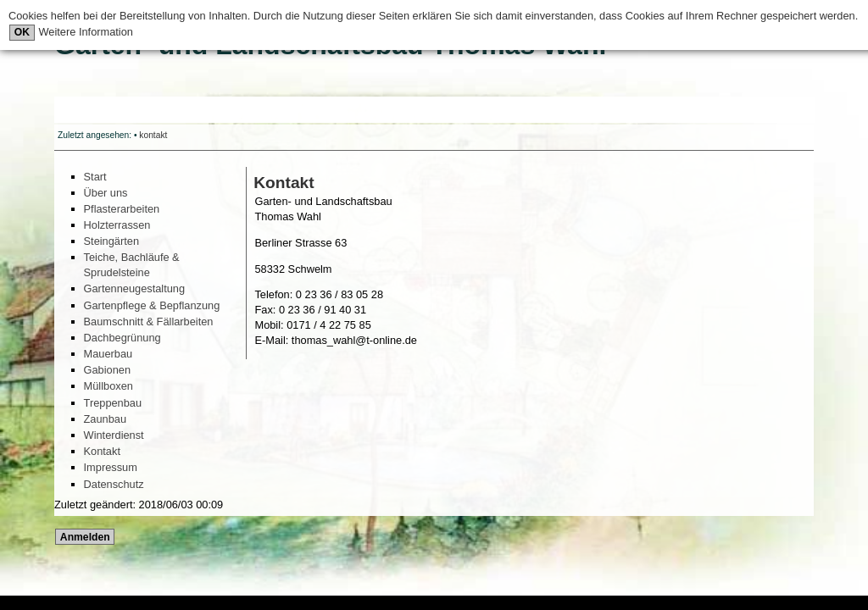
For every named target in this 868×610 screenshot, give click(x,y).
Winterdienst (114, 435)
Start (95, 177)
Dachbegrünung (122, 338)
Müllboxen (108, 386)
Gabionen (108, 370)
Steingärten (111, 241)
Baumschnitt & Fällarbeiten (149, 322)
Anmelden (85, 537)
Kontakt (102, 451)
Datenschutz (114, 484)
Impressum (111, 467)
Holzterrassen (117, 225)
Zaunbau (106, 419)
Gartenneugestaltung (135, 288)
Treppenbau (113, 403)
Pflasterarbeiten (122, 209)
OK (22, 32)
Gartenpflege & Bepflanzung (152, 305)
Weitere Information (84, 32)
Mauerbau (108, 354)
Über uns (106, 193)
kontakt (153, 135)
